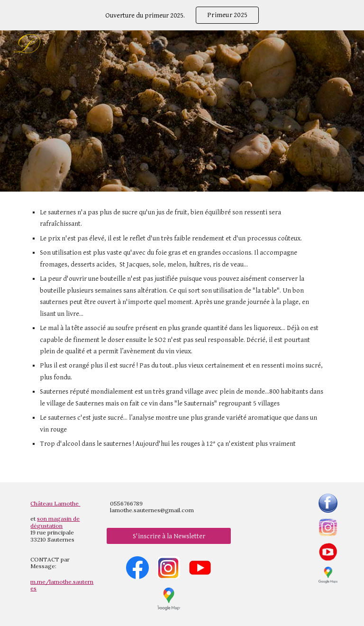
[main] (182, 337)
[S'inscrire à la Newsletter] (168, 536)
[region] (182, 15)
